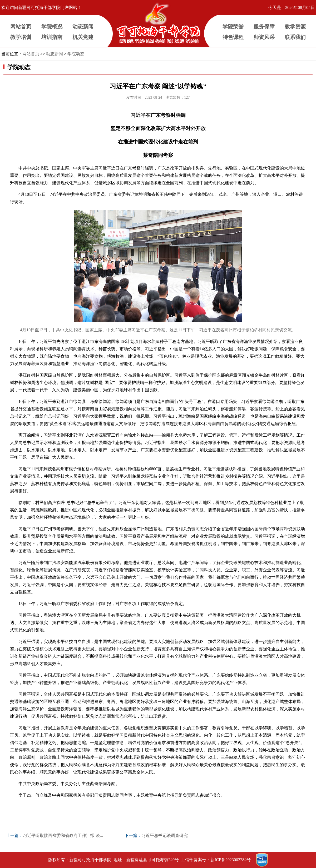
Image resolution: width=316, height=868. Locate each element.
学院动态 (76, 54)
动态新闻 (55, 54)
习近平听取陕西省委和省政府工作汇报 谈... (63, 835)
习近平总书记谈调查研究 (165, 835)
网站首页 (31, 54)
